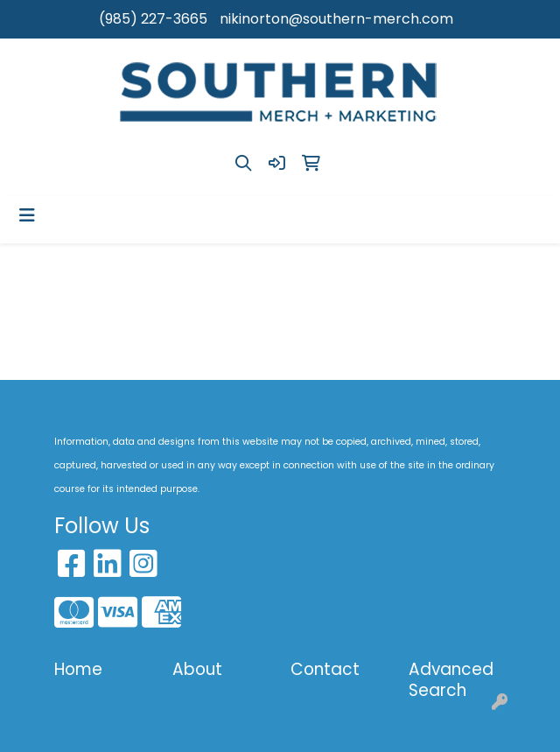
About (197, 669)
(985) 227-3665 (153, 19)
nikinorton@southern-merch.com (336, 19)
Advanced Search (451, 680)
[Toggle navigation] (27, 215)
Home (78, 669)
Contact (325, 669)
